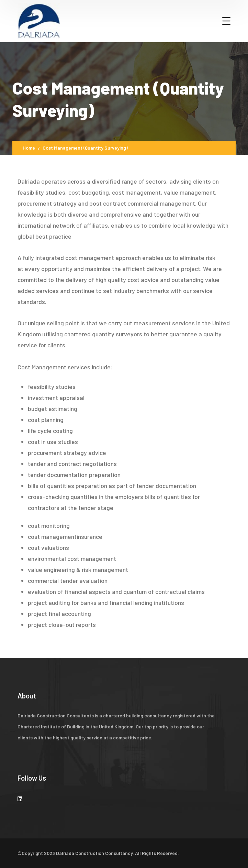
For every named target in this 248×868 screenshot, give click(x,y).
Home (29, 148)
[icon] (20, 799)
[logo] (39, 20)
